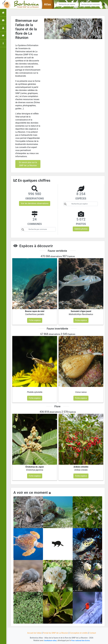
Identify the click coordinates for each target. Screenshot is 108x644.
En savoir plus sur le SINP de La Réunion (28, 164)
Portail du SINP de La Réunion (55, 633)
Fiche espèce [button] (35, 320)
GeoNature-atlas (50, 640)
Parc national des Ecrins (81, 640)
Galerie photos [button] (81, 229)
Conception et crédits (80, 633)
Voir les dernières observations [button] (35, 203)
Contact (94, 633)
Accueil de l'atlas (33, 633)
